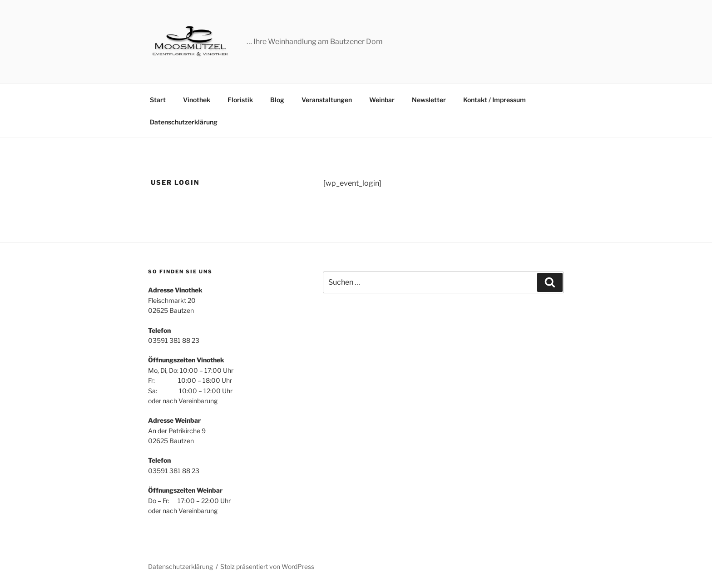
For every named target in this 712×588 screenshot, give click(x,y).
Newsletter (429, 100)
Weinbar (382, 100)
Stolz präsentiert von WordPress (267, 566)
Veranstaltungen (327, 100)
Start (158, 100)
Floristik (240, 100)
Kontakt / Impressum (494, 100)
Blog (277, 100)
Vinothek (197, 100)
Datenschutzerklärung (184, 122)
